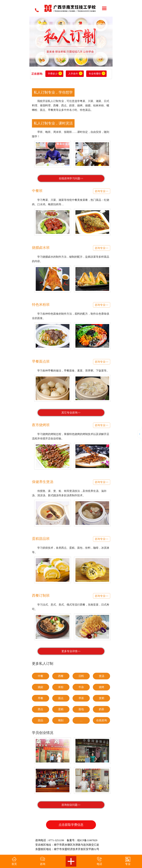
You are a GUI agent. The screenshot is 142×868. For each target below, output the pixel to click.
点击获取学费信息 (71, 825)
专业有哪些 (95, 74)
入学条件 (73, 74)
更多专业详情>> (71, 651)
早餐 (40, 698)
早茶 (81, 698)
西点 (40, 709)
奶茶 (102, 709)
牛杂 (81, 687)
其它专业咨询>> (71, 413)
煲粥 (102, 698)
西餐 (61, 676)
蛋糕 (61, 709)
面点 (61, 698)
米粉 (61, 687)
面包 (81, 709)
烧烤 (102, 687)
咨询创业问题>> (71, 805)
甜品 (40, 720)
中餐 (40, 676)
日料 (81, 676)
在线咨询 (102, 720)
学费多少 (53, 74)
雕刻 (61, 720)
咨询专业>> (102, 191)
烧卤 (40, 687)
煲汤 (102, 676)
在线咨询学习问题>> (71, 178)
